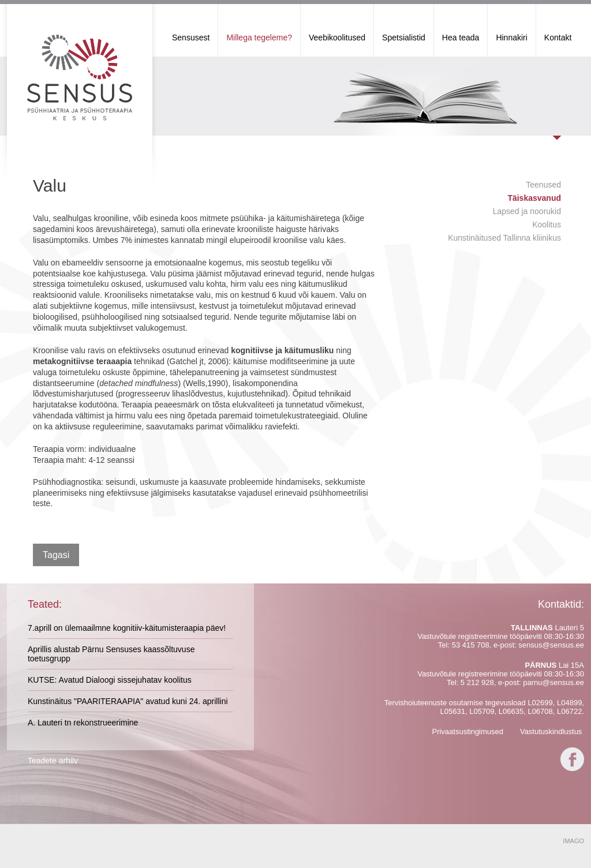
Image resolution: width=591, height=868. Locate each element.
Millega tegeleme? (259, 38)
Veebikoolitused (337, 38)
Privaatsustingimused (467, 732)
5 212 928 (477, 682)
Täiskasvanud (534, 198)
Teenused (543, 185)
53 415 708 (471, 645)
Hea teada (461, 38)
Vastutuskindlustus (551, 732)
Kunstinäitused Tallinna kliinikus (504, 238)
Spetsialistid (404, 38)
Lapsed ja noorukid (527, 211)
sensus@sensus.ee (551, 645)
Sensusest (191, 38)
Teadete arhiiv (53, 761)
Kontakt (558, 38)
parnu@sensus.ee (553, 682)
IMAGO (573, 841)
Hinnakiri (511, 38)
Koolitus (547, 225)
